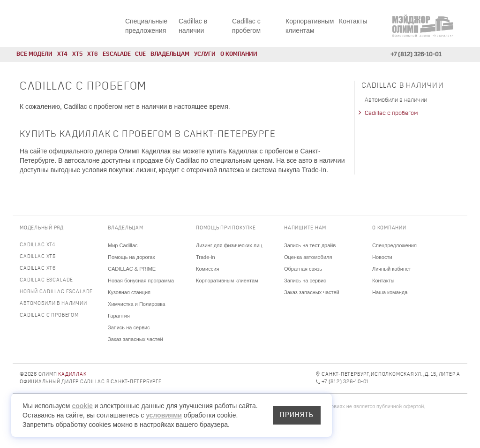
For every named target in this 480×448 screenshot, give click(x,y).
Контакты (353, 21)
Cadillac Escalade (46, 280)
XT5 (77, 54)
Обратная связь (303, 269)
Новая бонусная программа (141, 281)
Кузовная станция (129, 292)
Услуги (205, 54)
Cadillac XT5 (38, 257)
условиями (164, 415)
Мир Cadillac (123, 245)
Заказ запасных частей (135, 339)
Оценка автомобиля (308, 257)
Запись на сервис (129, 327)
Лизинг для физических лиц (229, 245)
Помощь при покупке (226, 228)
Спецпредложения (394, 245)
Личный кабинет (392, 269)
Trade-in (206, 257)
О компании (239, 54)
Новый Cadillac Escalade (56, 292)
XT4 (62, 54)
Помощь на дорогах (131, 257)
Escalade (117, 54)
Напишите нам (305, 228)
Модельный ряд (42, 228)
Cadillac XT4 (37, 245)
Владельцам (170, 54)
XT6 (93, 54)
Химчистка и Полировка (136, 304)
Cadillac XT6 (38, 269)
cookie (82, 406)
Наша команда (390, 292)
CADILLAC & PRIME (132, 269)
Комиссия (207, 269)
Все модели (34, 54)
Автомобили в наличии (396, 100)
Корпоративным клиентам (227, 281)
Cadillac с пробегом (391, 113)
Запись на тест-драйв (310, 245)
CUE (140, 54)
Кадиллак (72, 375)
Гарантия (119, 316)
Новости (382, 257)
